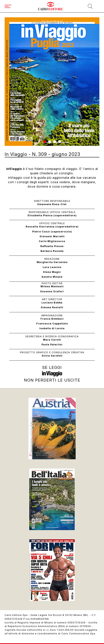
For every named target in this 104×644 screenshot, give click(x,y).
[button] (45, 142)
